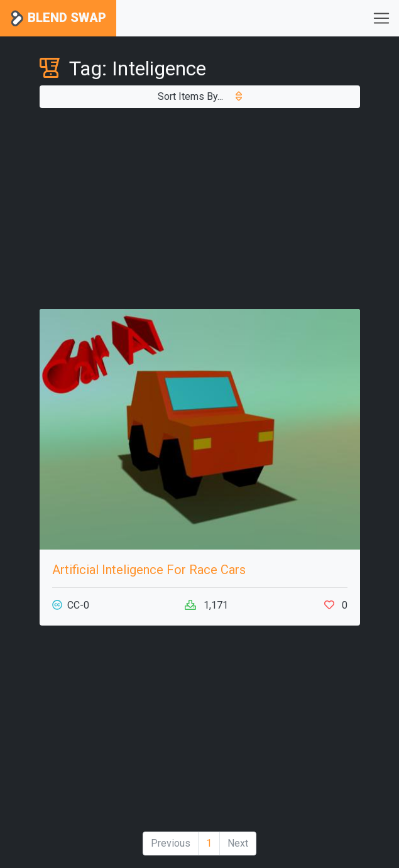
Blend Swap (58, 19)
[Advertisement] (200, 209)
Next (238, 843)
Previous (171, 843)
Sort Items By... (200, 96)
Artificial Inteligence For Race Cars (149, 570)
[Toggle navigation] (381, 18)
